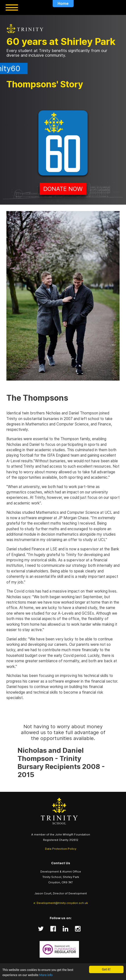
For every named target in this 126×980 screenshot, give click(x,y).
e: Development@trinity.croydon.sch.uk (61, 903)
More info (46, 975)
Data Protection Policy (61, 849)
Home (63, 4)
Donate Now (63, 189)
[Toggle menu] (12, 7)
